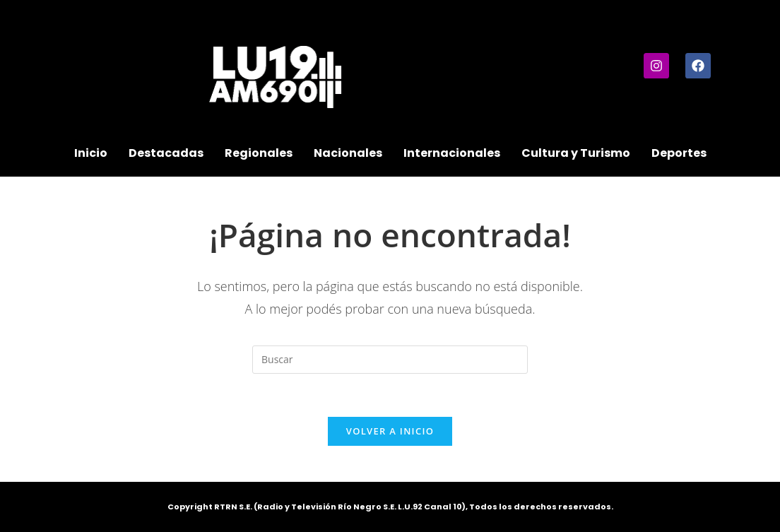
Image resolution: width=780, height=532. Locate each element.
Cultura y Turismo (576, 153)
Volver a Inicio (390, 431)
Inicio (91, 153)
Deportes (679, 153)
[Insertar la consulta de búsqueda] (390, 360)
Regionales (259, 153)
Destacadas (166, 153)
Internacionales (452, 153)
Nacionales (348, 153)
